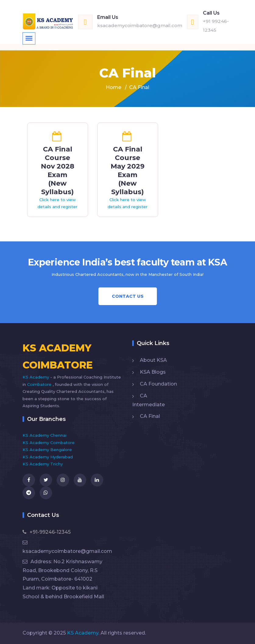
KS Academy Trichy (43, 464)
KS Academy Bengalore (47, 450)
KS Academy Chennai (44, 435)
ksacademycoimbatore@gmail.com (140, 25)
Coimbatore (40, 384)
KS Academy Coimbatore (49, 443)
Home (113, 87)
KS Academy (36, 377)
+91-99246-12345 (47, 532)
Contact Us (128, 296)
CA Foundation (158, 384)
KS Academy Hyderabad (48, 457)
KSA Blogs (153, 372)
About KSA (153, 360)
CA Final (150, 416)
